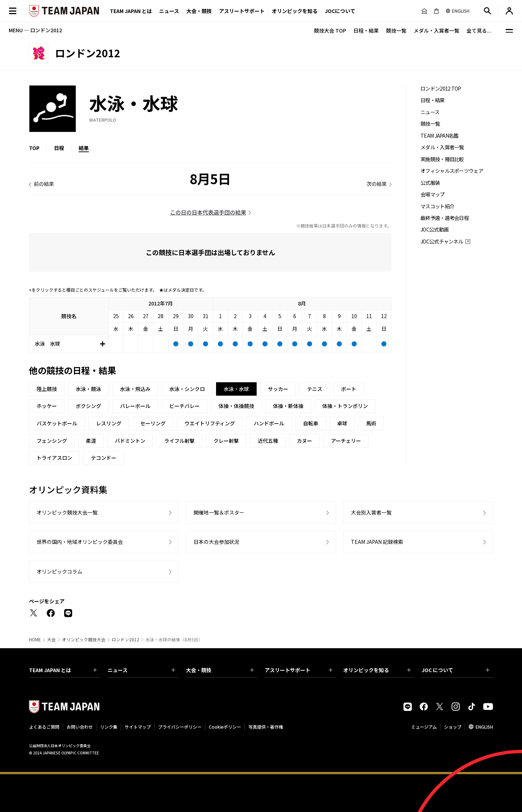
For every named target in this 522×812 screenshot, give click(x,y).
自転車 (311, 423)
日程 (59, 148)
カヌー (304, 441)
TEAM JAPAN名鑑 (440, 136)
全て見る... (479, 30)
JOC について (455, 670)
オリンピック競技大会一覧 (67, 512)
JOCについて (340, 11)
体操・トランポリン (345, 406)
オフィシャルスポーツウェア (452, 171)
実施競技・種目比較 (442, 159)
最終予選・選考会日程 (445, 218)
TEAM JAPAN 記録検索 (377, 542)
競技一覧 (396, 30)
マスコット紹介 (437, 206)
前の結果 (44, 184)
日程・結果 (366, 30)
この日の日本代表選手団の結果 (208, 212)
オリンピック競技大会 (84, 640)
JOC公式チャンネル (442, 241)
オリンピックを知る (295, 11)
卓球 (342, 423)
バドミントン (130, 441)
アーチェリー (346, 441)
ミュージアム (424, 727)
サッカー (278, 389)
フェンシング (52, 441)
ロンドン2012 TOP (441, 89)
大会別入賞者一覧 (371, 512)
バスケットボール (57, 423)
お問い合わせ (80, 727)
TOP (34, 148)
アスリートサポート (242, 11)
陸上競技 (47, 389)
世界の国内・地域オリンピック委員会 (80, 542)
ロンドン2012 (125, 640)
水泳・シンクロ (187, 389)
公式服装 (430, 183)
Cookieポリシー (225, 727)
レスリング (109, 423)
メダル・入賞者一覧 (436, 30)
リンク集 (109, 727)
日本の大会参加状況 (216, 542)
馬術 (371, 423)
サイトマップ (138, 727)
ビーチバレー (185, 406)
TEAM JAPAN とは (63, 670)
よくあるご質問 (44, 727)
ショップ (453, 727)
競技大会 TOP (330, 30)
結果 (84, 148)
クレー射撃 (226, 441)
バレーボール (135, 406)
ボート (349, 389)
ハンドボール (269, 423)
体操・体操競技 (236, 406)
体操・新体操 (288, 406)
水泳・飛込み (135, 389)
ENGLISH (484, 727)
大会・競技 (220, 670)
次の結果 (377, 184)
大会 (51, 640)
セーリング (153, 423)
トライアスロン (54, 458)
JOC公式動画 (434, 230)
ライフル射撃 (179, 441)
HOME (35, 640)
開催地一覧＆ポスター (219, 512)
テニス (315, 389)
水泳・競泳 (88, 389)
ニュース (169, 11)
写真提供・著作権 (266, 727)
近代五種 (268, 441)
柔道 (91, 441)
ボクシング (88, 406)
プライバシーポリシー (180, 727)
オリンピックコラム (59, 571)
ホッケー (47, 406)
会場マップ (433, 194)
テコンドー (104, 458)
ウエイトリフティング (210, 423)
